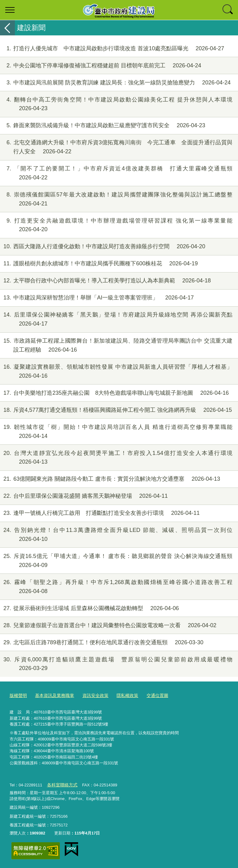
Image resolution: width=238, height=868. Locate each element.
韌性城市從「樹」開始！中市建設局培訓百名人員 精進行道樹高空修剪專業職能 (116, 432)
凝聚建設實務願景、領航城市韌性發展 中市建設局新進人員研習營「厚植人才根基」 (116, 371)
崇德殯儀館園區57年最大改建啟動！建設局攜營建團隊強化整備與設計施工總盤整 (116, 199)
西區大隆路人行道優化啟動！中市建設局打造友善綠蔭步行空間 (103, 247)
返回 (7, 28)
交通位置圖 (149, 696)
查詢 (228, 10)
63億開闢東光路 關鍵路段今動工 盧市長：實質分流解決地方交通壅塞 (110, 479)
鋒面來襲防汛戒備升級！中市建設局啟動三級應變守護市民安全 (103, 126)
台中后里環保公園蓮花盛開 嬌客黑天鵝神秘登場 (84, 496)
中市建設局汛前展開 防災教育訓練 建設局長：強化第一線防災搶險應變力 (115, 83)
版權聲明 (18, 696)
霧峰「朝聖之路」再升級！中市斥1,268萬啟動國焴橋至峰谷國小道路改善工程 (116, 587)
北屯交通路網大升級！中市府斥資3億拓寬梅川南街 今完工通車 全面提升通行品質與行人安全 (116, 147)
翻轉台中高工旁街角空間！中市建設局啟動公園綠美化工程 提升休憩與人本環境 (116, 104)
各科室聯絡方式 (61, 785)
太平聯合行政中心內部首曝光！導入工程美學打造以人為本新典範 (105, 281)
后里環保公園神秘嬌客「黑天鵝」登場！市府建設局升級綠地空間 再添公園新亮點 (116, 319)
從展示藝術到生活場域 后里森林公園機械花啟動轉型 (89, 608)
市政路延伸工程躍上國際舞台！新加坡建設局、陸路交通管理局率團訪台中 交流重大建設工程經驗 (116, 345)
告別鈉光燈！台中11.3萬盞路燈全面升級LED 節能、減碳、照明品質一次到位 (116, 535)
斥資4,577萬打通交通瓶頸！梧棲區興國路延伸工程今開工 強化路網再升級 (116, 410)
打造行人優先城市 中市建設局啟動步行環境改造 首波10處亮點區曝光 (112, 49)
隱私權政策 (121, 696)
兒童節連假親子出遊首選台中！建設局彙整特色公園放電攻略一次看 (108, 625)
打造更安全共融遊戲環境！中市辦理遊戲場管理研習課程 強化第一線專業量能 (116, 225)
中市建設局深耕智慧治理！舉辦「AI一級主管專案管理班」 (97, 298)
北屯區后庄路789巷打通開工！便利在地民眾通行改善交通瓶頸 (102, 643)
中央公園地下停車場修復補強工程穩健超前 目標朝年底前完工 (101, 66)
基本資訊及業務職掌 (52, 696)
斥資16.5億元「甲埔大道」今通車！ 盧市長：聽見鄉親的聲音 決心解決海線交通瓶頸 (116, 561)
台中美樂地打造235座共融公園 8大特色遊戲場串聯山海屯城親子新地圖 (114, 393)
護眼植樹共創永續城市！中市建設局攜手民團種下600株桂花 (99, 264)
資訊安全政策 (90, 696)
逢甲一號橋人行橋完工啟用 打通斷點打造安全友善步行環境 (100, 513)
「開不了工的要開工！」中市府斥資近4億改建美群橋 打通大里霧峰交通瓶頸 (116, 173)
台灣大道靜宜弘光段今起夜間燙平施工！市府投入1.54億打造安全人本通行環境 (116, 458)
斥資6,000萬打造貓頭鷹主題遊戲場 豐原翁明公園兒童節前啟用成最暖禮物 (116, 664)
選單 (10, 10)
